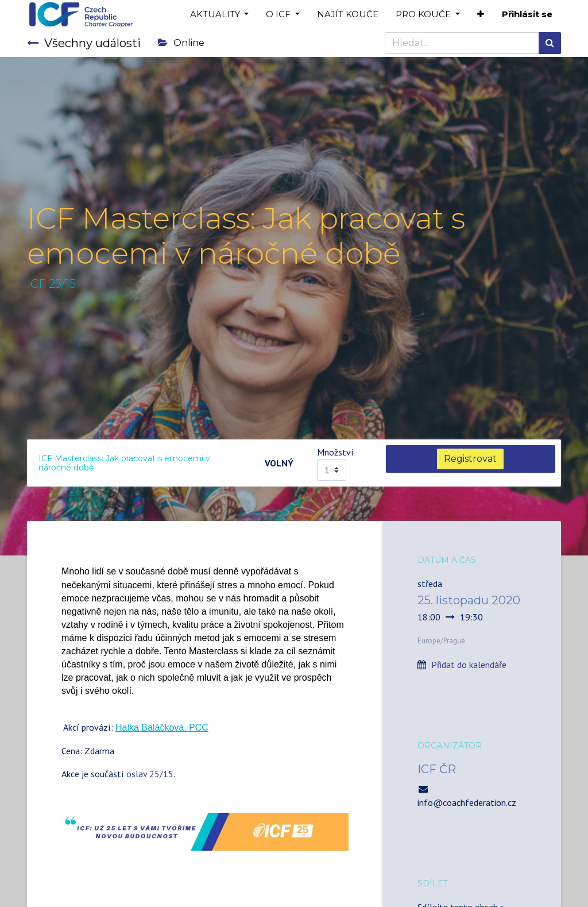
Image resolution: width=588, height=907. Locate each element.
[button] (481, 15)
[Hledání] (550, 43)
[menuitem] (348, 15)
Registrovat (470, 459)
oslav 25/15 (150, 774)
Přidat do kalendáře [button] (469, 665)
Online (181, 43)
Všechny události (84, 43)
